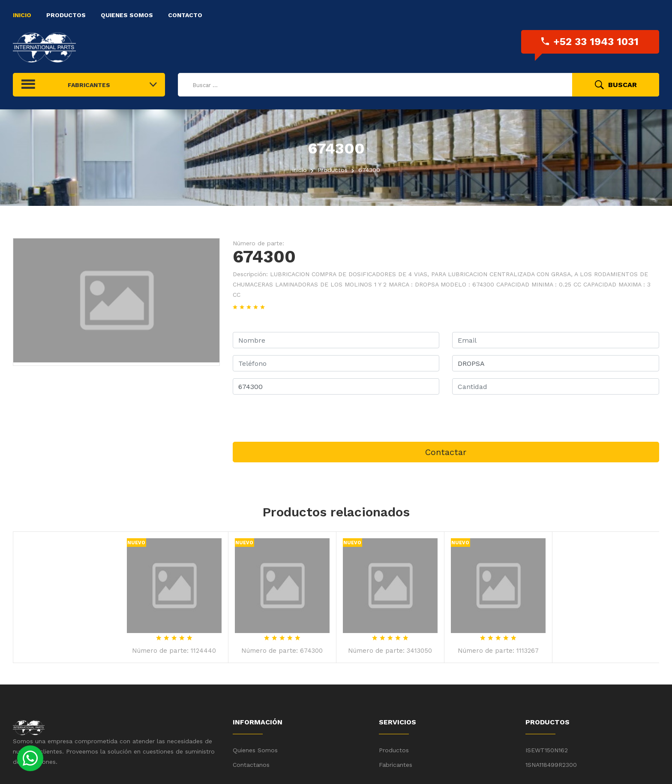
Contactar (446, 452)
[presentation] (298, 418)
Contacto (185, 15)
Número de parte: (258, 243)
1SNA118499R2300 (551, 765)
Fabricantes (396, 765)
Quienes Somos (127, 15)
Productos (66, 15)
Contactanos (251, 765)
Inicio (22, 15)
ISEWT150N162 (547, 750)
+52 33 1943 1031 (590, 42)
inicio (300, 170)
